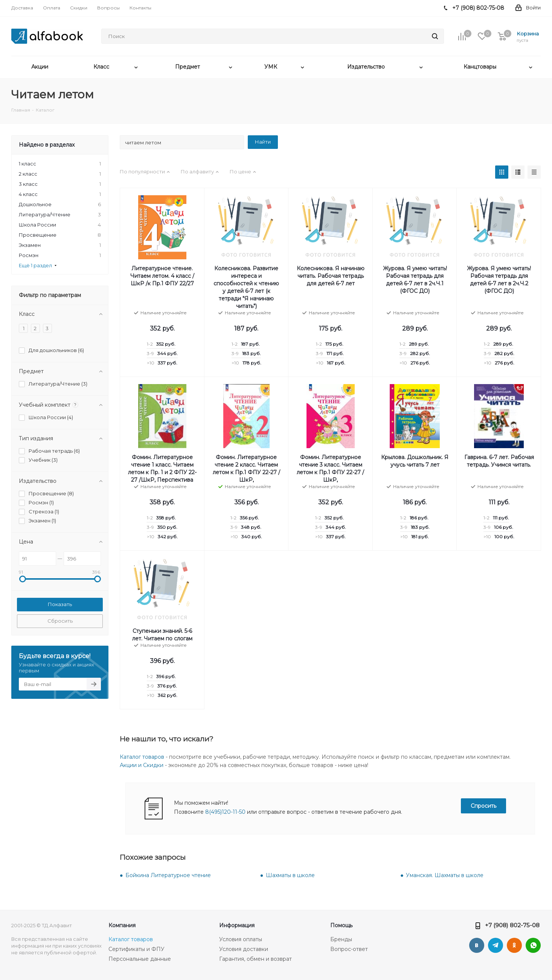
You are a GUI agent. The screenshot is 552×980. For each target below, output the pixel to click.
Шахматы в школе (290, 875)
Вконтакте (477, 945)
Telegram (496, 945)
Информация (237, 925)
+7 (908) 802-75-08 (512, 925)
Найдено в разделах (47, 145)
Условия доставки (244, 949)
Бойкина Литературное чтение (168, 875)
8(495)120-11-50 (225, 812)
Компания (122, 925)
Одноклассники (514, 945)
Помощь (341, 925)
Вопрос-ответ (349, 949)
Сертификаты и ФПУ (136, 949)
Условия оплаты (241, 939)
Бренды (341, 939)
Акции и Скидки (142, 765)
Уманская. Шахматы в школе (445, 875)
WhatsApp (533, 945)
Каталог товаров (142, 757)
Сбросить (60, 621)
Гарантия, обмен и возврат (255, 959)
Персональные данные (140, 959)
